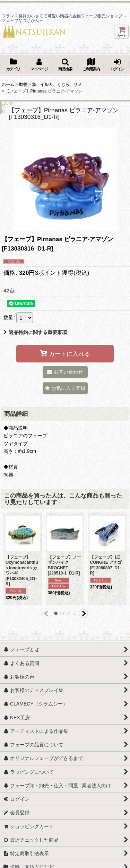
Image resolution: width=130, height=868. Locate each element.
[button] (65, 65)
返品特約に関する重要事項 (35, 332)
